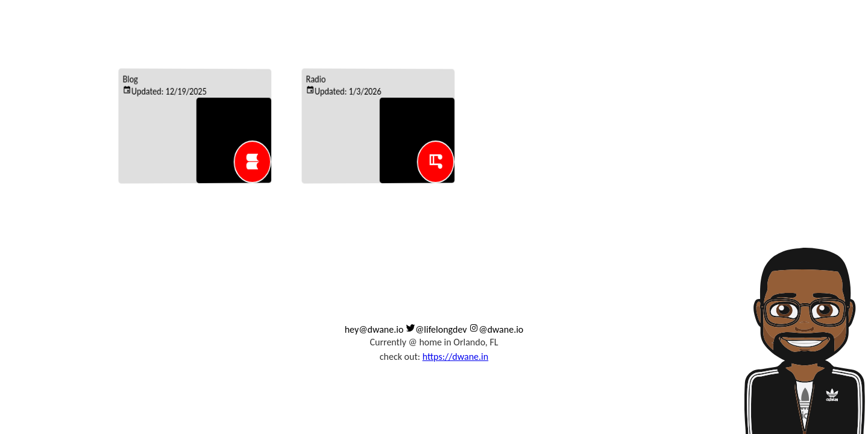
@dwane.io (496, 329)
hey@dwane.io (374, 329)
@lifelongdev (436, 329)
